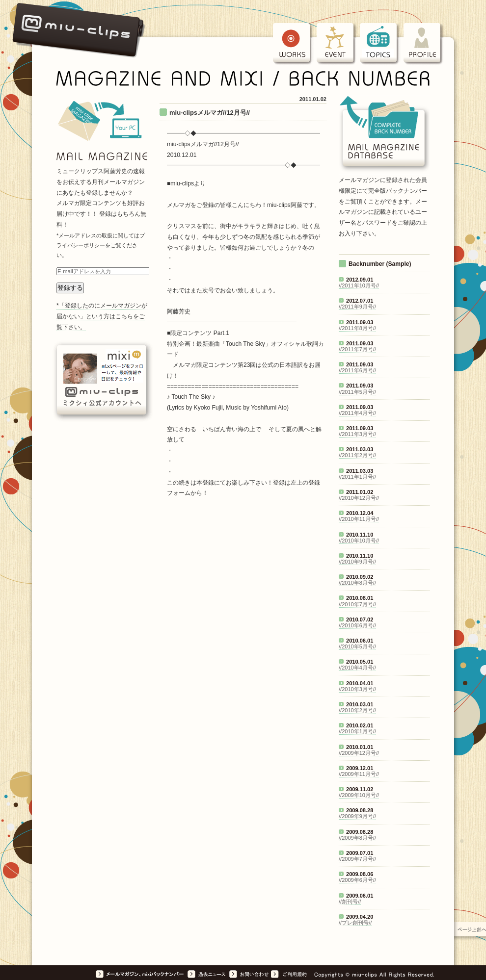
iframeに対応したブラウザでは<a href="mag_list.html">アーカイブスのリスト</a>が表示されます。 (384, 593)
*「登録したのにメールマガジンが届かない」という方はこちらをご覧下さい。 (102, 316)
